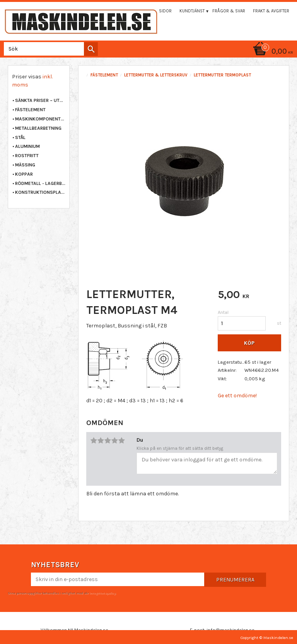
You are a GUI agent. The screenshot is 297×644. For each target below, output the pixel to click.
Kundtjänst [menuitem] (192, 11)
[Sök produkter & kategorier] (49, 49)
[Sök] (91, 49)
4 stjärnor (114, 441)
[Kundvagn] (148, 52)
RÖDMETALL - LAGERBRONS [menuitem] (40, 183)
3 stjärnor (108, 441)
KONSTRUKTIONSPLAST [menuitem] (40, 192)
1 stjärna (94, 441)
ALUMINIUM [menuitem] (27, 146)
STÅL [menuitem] (20, 137)
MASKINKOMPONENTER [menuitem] (40, 119)
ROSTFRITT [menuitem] (27, 156)
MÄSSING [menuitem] (25, 165)
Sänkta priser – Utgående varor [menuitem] (40, 100)
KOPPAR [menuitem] (24, 174)
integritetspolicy (102, 593)
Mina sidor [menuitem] (160, 11)
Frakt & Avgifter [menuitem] (271, 11)
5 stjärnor (121, 441)
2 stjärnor (101, 441)
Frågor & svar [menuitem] (229, 11)
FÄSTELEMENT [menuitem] (30, 110)
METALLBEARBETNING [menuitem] (38, 128)
